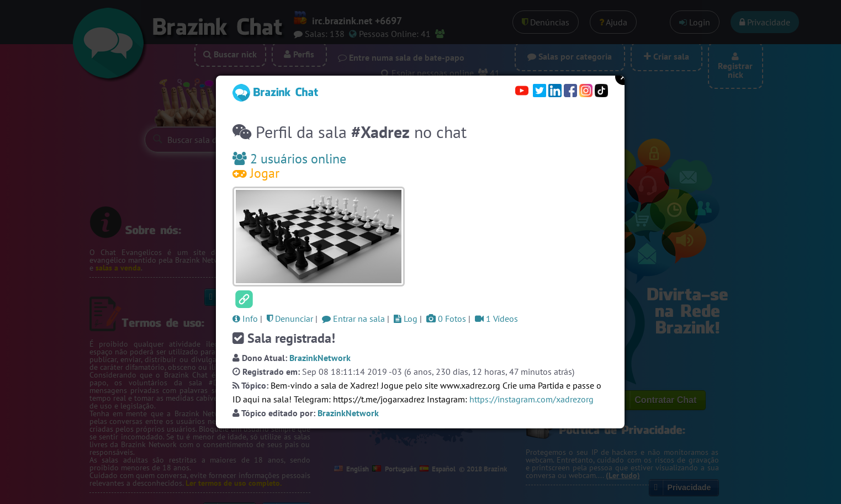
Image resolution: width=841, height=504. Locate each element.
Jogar (256, 173)
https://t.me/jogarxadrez (379, 399)
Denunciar (290, 319)
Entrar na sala (353, 319)
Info (245, 319)
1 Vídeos (496, 319)
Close (623, 77)
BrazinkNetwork (320, 358)
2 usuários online (289, 159)
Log (406, 319)
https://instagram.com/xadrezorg (531, 399)
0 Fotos (446, 319)
